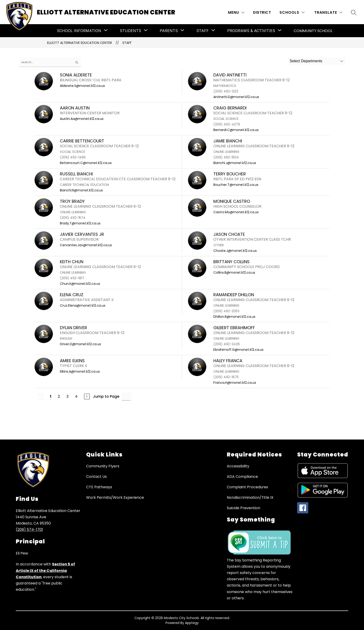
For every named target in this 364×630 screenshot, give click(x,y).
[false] (50, 62)
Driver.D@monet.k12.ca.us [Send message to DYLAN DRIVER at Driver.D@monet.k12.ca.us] (80, 344)
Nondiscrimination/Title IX (250, 497)
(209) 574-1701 (29, 530)
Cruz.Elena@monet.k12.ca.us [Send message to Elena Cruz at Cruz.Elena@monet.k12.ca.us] (83, 305)
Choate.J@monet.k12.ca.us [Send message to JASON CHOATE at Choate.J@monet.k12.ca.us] (235, 251)
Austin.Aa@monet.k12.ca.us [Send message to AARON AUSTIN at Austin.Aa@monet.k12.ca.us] (82, 119)
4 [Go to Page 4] (76, 396)
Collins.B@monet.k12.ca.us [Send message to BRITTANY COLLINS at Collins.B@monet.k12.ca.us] (234, 272)
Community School (313, 31)
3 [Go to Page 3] (67, 396)
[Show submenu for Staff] (203, 31)
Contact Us (96, 477)
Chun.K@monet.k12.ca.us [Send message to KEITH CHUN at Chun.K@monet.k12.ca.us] (80, 284)
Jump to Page (106, 396)
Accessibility (238, 466)
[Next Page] (87, 397)
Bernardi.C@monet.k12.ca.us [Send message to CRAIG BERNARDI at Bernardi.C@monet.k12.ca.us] (236, 130)
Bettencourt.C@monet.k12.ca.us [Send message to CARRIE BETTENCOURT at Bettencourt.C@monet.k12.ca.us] (86, 163)
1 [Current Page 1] (51, 396)
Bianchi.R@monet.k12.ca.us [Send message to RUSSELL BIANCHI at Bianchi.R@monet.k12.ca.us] (81, 190)
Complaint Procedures (247, 487)
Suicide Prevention (244, 508)
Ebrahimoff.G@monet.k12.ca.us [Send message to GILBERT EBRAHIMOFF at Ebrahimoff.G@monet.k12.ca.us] (238, 350)
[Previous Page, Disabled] (41, 397)
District (262, 12)
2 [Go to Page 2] (59, 396)
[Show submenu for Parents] (169, 31)
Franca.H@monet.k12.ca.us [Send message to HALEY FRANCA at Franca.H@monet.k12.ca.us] (235, 383)
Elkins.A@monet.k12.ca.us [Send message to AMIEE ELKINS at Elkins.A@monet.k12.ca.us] (80, 371)
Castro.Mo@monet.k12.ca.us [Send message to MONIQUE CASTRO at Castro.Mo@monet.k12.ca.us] (236, 212)
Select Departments (306, 61)
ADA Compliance (242, 477)
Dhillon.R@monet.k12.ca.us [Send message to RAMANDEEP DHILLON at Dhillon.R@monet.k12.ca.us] (234, 317)
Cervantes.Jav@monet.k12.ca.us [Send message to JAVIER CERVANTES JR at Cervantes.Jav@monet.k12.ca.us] (86, 245)
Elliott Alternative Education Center (80, 43)
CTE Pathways (99, 487)
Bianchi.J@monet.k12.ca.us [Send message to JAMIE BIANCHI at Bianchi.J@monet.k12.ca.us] (235, 163)
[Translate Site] (328, 12)
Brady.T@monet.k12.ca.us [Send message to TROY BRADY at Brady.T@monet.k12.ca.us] (80, 223)
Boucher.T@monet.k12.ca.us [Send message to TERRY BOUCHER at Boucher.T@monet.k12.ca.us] (236, 185)
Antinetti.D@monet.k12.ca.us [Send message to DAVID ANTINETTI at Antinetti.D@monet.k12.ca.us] (236, 97)
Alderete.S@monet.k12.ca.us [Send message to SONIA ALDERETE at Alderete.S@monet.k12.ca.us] (82, 86)
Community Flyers (103, 466)
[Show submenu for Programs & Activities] (251, 31)
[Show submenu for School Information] (79, 31)
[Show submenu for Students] (130, 31)
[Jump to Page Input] (126, 396)
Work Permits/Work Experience (115, 497)
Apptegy (192, 623)
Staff (127, 43)
